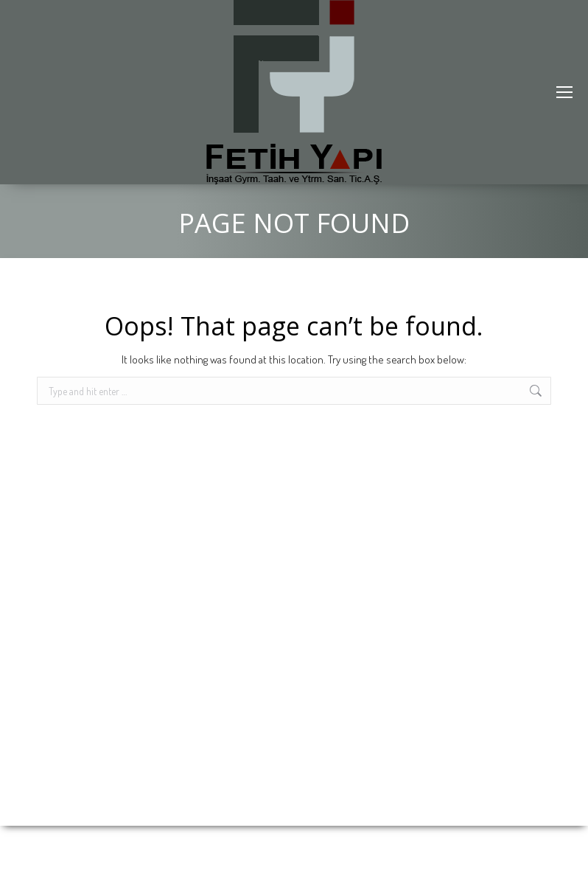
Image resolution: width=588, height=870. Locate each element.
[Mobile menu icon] (564, 92)
